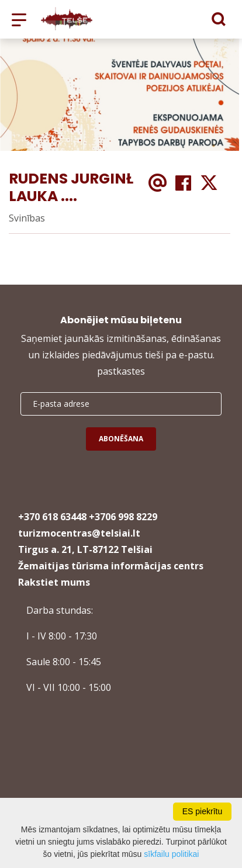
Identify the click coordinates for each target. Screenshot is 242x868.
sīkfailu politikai (171, 854)
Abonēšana (121, 439)
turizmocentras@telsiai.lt (79, 533)
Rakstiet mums (54, 582)
